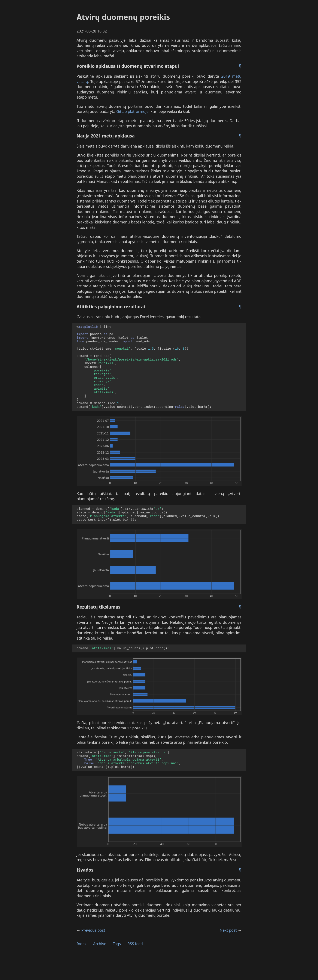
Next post (228, 951)
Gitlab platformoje (132, 111)
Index (82, 965)
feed (135, 965)
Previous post (93, 951)
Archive (100, 965)
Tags (117, 965)
